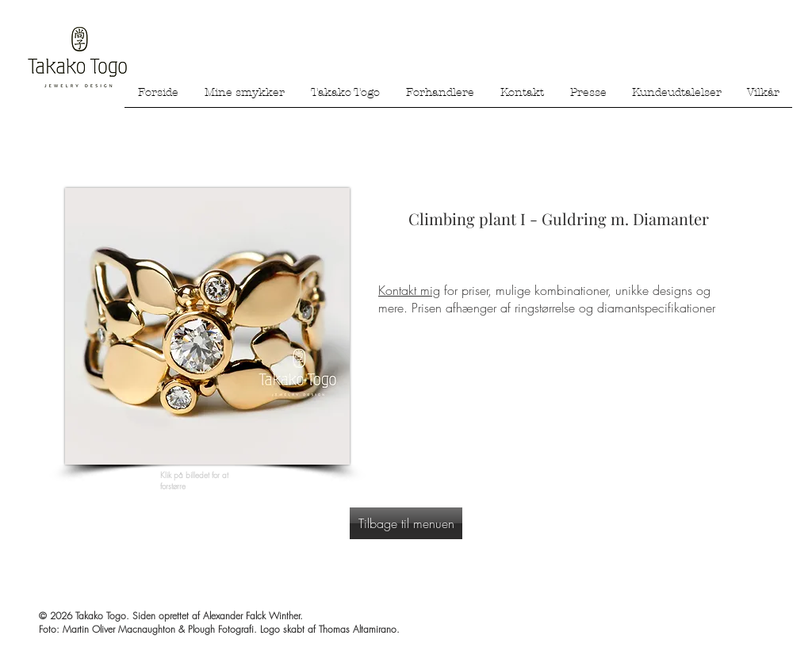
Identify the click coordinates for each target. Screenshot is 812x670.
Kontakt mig (409, 290)
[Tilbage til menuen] (406, 523)
